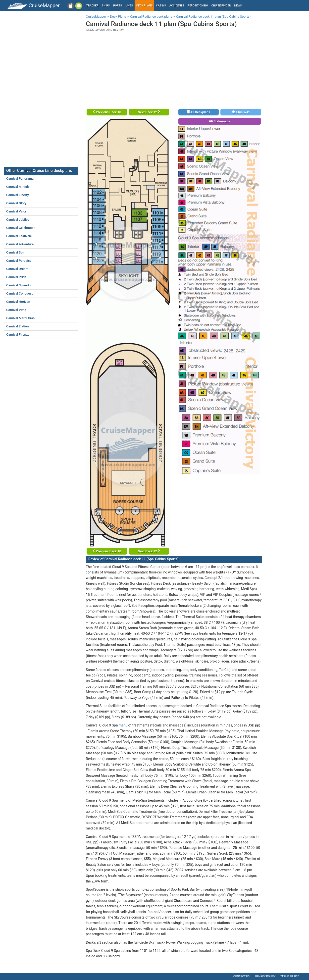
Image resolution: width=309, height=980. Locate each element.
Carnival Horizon (18, 302)
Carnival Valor (16, 211)
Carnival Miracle (18, 187)
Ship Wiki (241, 112)
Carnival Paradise (19, 261)
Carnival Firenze (18, 335)
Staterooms (220, 121)
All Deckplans (199, 112)
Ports (118, 6)
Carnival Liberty (18, 195)
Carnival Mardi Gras (20, 318)
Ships (106, 6)
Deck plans (144, 6)
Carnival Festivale (19, 236)
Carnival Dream (17, 269)
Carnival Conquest (19, 293)
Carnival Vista (16, 310)
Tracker (92, 6)
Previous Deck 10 (107, 112)
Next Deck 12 (149, 112)
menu (123, 725)
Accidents (177, 6)
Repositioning (198, 6)
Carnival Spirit (16, 252)
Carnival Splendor (19, 285)
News (238, 6)
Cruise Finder (221, 6)
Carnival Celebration (21, 228)
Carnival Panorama (20, 179)
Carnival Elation (17, 326)
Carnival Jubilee (18, 220)
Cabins (161, 6)
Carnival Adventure (20, 244)
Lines (129, 6)
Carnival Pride (16, 277)
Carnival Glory (16, 203)
